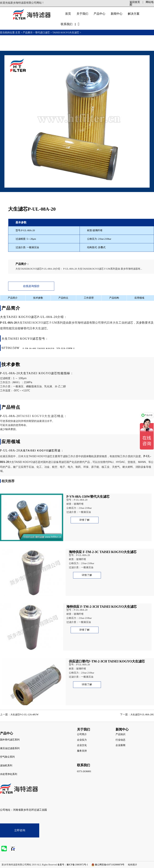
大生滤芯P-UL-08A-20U (142, 715)
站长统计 (133, 865)
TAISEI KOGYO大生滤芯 (66, 32)
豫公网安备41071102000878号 (110, 865)
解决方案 (134, 14)
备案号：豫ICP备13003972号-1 (73, 865)
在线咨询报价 (31, 286)
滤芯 (64, 462)
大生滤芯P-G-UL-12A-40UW (24, 715)
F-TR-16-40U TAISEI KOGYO (39, 348)
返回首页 (135, 2)
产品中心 (99, 14)
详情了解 (84, 520)
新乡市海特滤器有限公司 (85, 323)
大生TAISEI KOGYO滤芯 (33, 323)
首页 (68, 14)
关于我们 (82, 14)
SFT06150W (10, 348)
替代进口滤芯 (42, 32)
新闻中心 (117, 14)
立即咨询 (20, 830)
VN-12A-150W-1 (66, 348)
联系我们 (67, 24)
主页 (18, 32)
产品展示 (28, 32)
